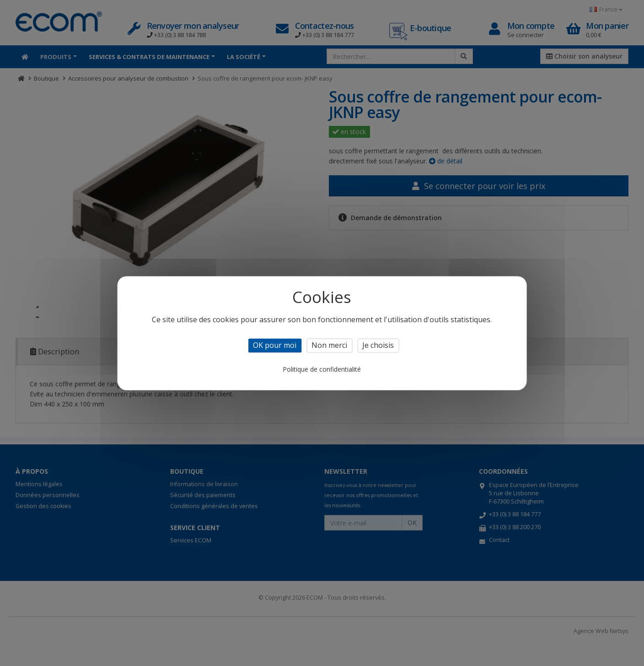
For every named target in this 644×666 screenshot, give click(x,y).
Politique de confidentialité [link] (322, 369)
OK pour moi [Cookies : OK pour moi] (275, 345)
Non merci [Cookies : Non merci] (329, 345)
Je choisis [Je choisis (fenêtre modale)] (378, 345)
